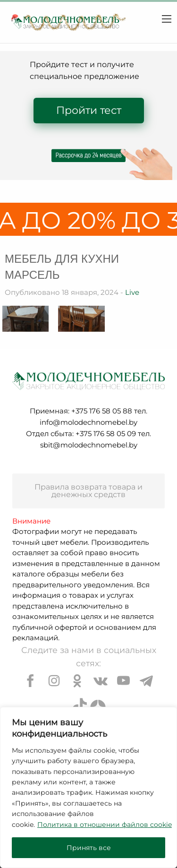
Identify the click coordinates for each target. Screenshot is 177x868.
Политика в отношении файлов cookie (105, 825)
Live (132, 292)
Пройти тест (89, 110)
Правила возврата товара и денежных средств (88, 491)
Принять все (89, 848)
